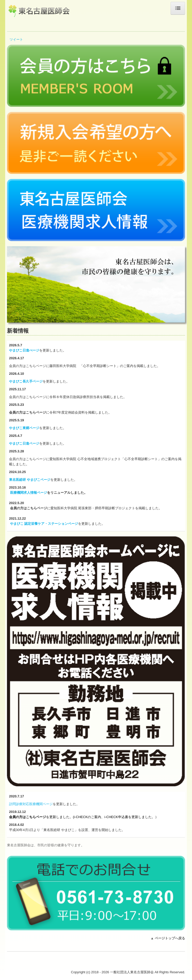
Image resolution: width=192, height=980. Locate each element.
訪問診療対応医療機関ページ (31, 804)
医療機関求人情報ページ (29, 493)
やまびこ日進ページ (24, 443)
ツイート (16, 39)
